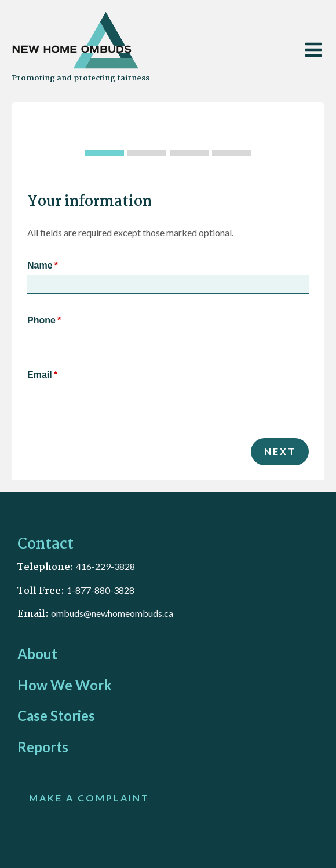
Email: (34, 614)
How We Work (65, 685)
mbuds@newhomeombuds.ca (115, 613)
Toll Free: (42, 591)
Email (40, 375)
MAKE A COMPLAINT (89, 798)
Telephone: (47, 567)
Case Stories (56, 716)
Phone (41, 320)
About (37, 654)
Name (40, 265)
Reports (43, 747)
